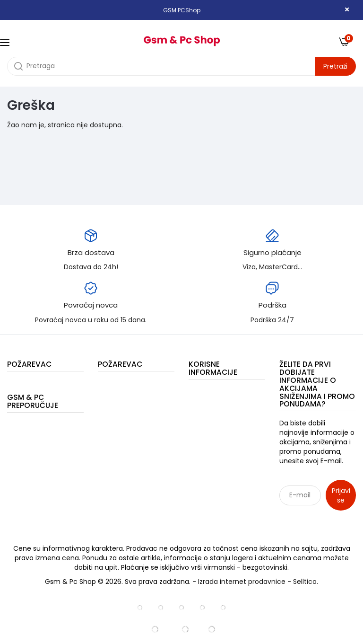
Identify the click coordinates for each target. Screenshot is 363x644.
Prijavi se (341, 495)
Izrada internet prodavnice (242, 582)
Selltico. (306, 582)
